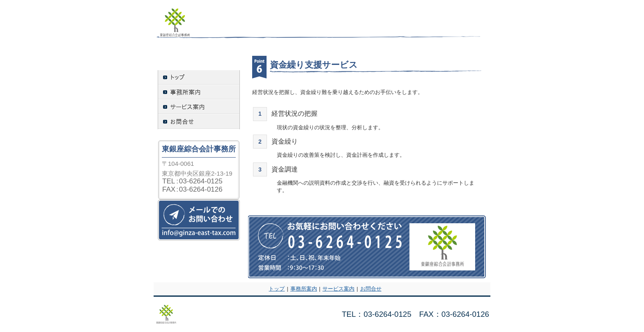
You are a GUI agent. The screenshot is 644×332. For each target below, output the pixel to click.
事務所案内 (304, 289)
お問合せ (371, 289)
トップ (277, 289)
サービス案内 (338, 289)
